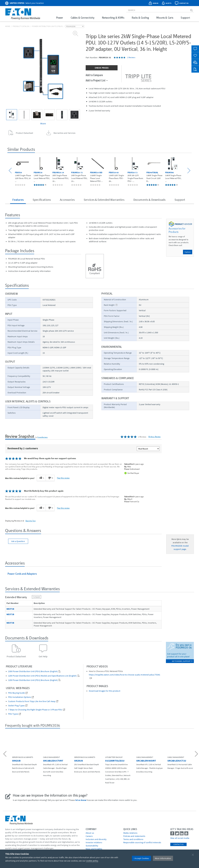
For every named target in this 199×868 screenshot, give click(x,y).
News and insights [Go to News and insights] (94, 849)
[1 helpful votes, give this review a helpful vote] (41, 478)
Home (8, 26)
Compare (36, 597)
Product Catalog (21, 26)
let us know (81, 800)
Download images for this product (105, 691)
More (43, 123)
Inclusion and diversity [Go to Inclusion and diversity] (96, 839)
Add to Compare (94, 75)
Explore (188, 252)
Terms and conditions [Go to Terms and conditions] (133, 839)
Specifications (42, 200)
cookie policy (92, 861)
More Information (163, 858)
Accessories (67, 200)
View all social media (180, 838)
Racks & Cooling (140, 18)
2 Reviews (131, 57)
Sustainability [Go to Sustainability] (92, 846)
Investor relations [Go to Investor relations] (94, 842)
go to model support (182, 661)
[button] (11, 171)
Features (18, 200)
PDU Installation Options (20, 697)
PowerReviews (42, 437)
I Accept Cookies (141, 858)
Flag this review (63, 478)
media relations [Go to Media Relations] (130, 833)
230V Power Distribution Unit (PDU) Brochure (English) (33, 671)
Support (185, 18)
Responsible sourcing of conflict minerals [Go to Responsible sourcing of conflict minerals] (142, 842)
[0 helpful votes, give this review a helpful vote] (41, 508)
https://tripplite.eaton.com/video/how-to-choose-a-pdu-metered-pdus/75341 (125, 675)
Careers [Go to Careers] (89, 836)
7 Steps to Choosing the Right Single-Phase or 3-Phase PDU (35, 710)
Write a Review (154, 437)
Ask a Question (18, 541)
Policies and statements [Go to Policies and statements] (134, 836)
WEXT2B (10, 614)
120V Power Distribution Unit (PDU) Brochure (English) (33, 680)
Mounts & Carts (165, 18)
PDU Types (13, 714)
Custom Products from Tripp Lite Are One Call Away (32, 701)
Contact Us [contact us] (179, 844)
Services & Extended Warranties (104, 200)
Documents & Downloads (149, 200)
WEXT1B (10, 609)
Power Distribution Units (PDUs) (47, 26)
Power (60, 18)
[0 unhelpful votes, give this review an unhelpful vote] (50, 478)
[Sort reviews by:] (148, 449)
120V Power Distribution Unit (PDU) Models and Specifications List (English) (42, 676)
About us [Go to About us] (90, 833)
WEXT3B (10, 623)
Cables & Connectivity (83, 18)
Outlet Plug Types (16, 706)
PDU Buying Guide (17, 693)
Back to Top (31, 521)
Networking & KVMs (113, 18)
